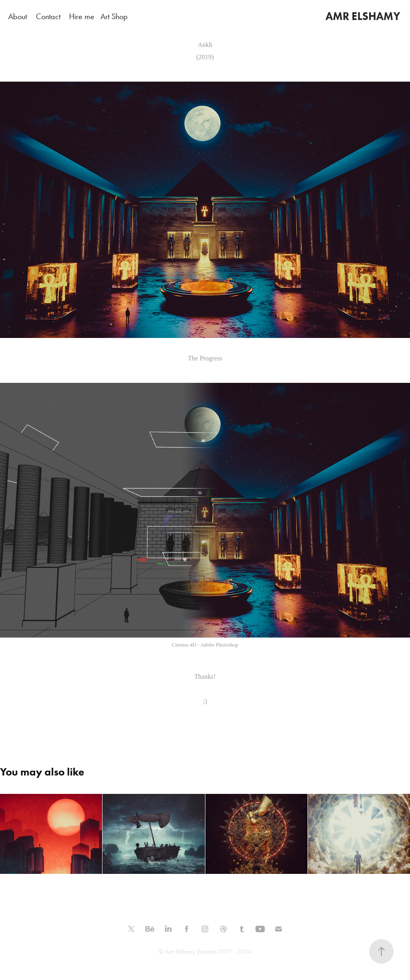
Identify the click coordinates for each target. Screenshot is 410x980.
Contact (48, 16)
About (18, 16)
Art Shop (114, 16)
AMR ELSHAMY (363, 16)
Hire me (82, 16)
